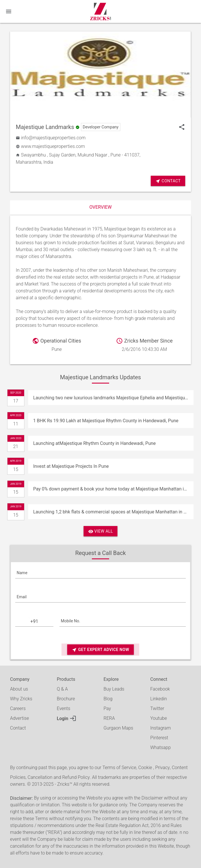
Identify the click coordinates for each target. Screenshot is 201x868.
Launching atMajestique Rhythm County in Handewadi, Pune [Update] (94, 443)
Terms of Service (119, 768)
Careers (18, 708)
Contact (18, 728)
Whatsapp (160, 747)
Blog (108, 699)
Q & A (62, 689)
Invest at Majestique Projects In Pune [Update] (71, 466)
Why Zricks (21, 699)
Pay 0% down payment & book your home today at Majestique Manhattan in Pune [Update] (113, 489)
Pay (107, 708)
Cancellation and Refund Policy (59, 777)
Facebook (160, 689)
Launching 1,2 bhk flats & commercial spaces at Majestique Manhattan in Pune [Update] (113, 512)
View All (101, 531)
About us (19, 689)
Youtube (159, 718)
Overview (100, 207)
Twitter (157, 708)
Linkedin (159, 699)
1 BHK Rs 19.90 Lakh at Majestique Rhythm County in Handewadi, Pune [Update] (106, 421)
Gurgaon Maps (118, 728)
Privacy (162, 768)
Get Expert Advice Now (100, 650)
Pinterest (159, 738)
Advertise (20, 718)
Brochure (66, 699)
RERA (109, 718)
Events (64, 708)
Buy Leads (114, 689)
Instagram (161, 728)
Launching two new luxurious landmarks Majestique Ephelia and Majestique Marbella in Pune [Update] (113, 398)
